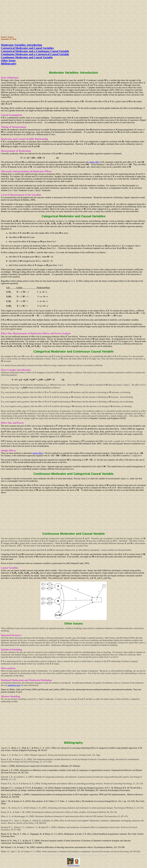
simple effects (38, 453)
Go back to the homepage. (74, 866)
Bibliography (9, 63)
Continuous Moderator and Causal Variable (27, 57)
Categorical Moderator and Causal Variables (27, 48)
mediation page (14, 685)
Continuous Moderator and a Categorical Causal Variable (35, 54)
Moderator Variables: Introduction (21, 45)
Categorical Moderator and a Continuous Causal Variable (35, 51)
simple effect (94, 162)
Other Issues (8, 60)
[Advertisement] (70, 17)
